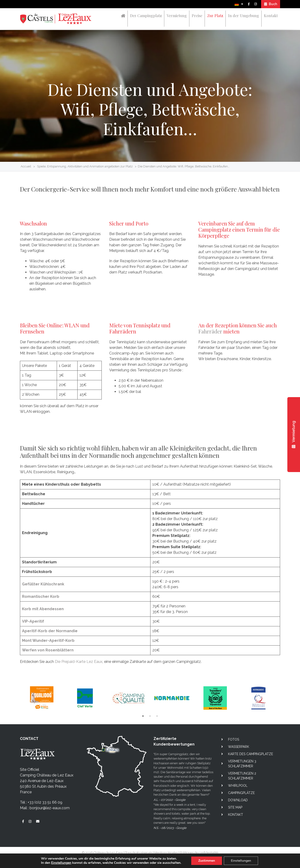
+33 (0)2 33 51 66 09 (45, 802)
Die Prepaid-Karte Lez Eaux (79, 662)
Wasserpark (239, 747)
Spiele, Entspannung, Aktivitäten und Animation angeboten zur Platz (85, 166)
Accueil (26, 166)
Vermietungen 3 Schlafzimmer (242, 764)
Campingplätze (241, 793)
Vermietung (177, 16)
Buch (271, 4)
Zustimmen (207, 861)
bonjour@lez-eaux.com (50, 808)
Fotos (234, 739)
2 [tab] (150, 716)
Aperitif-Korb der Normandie (50, 631)
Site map (235, 807)
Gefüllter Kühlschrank (43, 584)
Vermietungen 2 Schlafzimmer (242, 776)
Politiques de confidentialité (199, 853)
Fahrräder (210, 331)
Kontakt (271, 16)
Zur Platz (215, 16)
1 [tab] (143, 716)
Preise (197, 16)
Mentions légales (166, 853)
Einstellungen (61, 863)
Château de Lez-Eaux (108, 853)
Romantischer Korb (41, 597)
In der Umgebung (244, 16)
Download (238, 800)
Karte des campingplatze (251, 754)
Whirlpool (238, 786)
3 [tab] (157, 716)
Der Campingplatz (146, 16)
